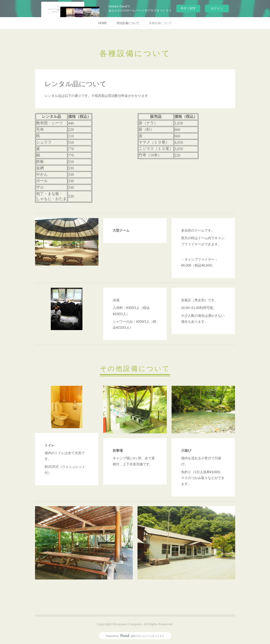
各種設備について (160, 23)
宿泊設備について (128, 23)
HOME (103, 23)
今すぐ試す (188, 8)
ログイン (217, 8)
